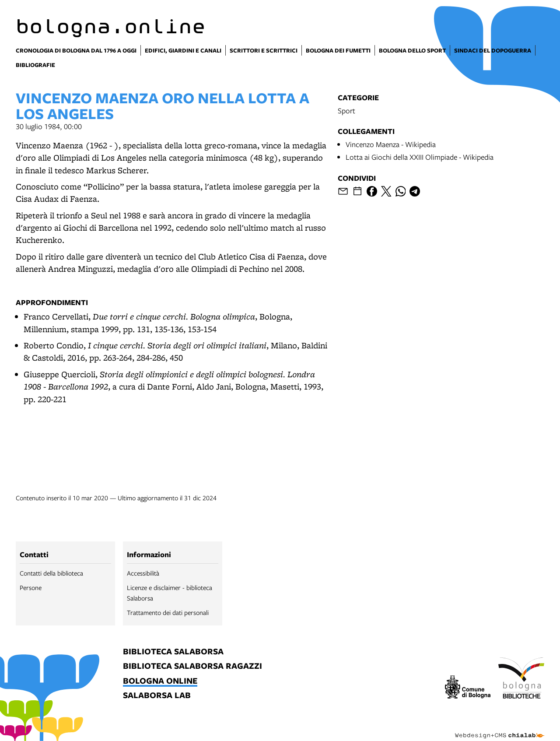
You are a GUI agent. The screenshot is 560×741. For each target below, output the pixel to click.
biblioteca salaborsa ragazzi (192, 666)
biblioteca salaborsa (173, 652)
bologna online (160, 681)
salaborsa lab (157, 696)
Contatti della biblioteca (51, 573)
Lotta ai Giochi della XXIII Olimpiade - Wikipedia (420, 157)
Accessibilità (143, 573)
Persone (31, 587)
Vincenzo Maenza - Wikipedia (391, 144)
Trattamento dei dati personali (168, 612)
